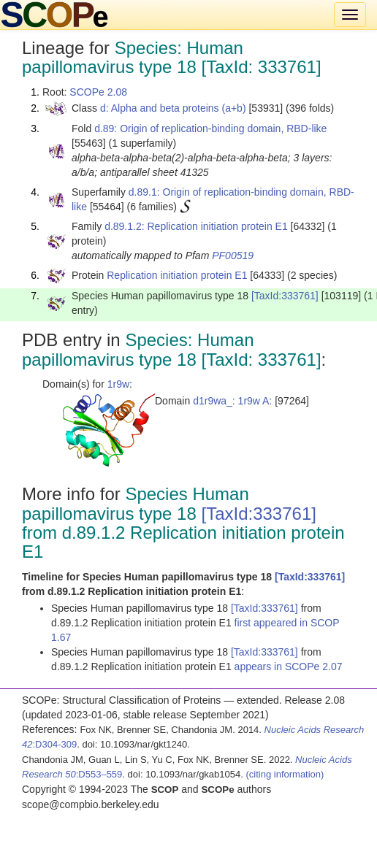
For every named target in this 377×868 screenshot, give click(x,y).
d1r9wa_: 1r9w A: (232, 401)
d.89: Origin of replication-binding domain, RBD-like (210, 128)
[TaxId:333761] (285, 296)
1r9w (118, 384)
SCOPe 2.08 (98, 92)
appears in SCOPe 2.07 (289, 667)
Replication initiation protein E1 (177, 275)
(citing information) (285, 774)
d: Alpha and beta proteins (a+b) (173, 108)
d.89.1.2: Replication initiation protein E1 (196, 226)
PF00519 (233, 256)
